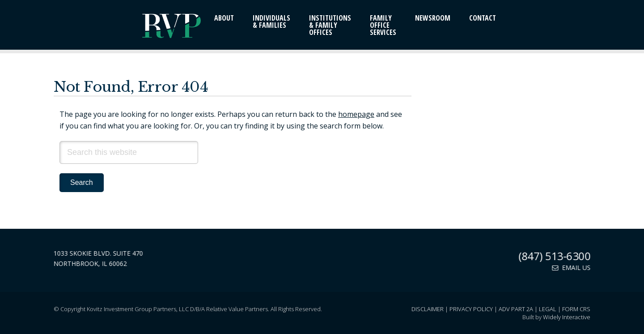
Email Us (572, 268)
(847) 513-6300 (555, 256)
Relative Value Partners (134, 27)
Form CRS (576, 309)
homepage (356, 114)
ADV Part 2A (516, 309)
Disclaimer (428, 309)
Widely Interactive (567, 317)
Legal (548, 309)
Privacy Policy (471, 309)
